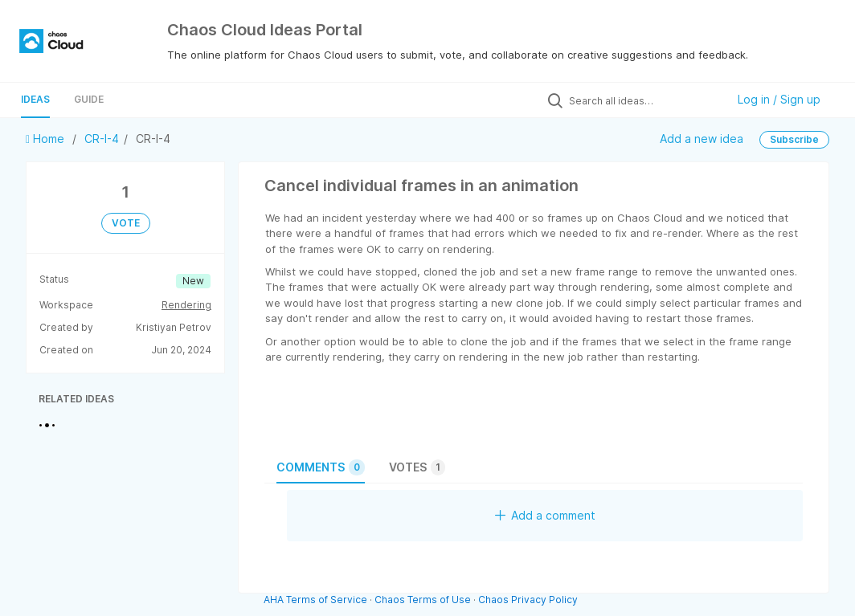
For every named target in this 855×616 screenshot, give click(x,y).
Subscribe (794, 139)
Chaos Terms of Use (423, 600)
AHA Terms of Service (317, 600)
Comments (321, 467)
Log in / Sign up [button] (779, 99)
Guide (89, 99)
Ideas (35, 99)
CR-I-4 (102, 139)
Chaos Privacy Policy (528, 600)
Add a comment (545, 515)
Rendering (186, 305)
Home (47, 139)
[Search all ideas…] (644, 100)
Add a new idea (702, 139)
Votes (417, 467)
